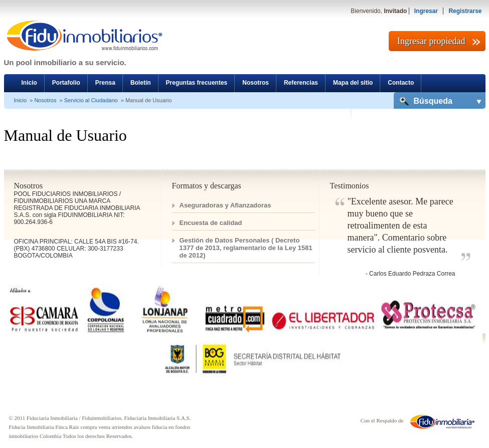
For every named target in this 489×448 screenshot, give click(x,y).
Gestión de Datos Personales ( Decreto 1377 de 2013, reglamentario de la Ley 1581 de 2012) (246, 248)
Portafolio (66, 83)
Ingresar (426, 11)
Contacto (401, 83)
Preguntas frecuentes (197, 83)
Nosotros (256, 83)
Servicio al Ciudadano (91, 100)
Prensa (105, 83)
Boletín (141, 83)
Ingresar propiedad (431, 41)
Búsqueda (433, 101)
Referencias (301, 83)
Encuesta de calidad (211, 223)
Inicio (29, 83)
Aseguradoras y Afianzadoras (225, 205)
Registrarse (465, 11)
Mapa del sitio (353, 83)
